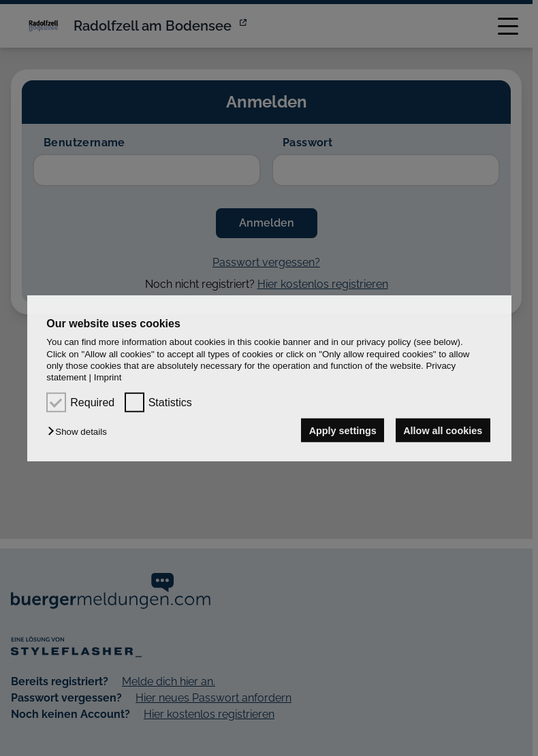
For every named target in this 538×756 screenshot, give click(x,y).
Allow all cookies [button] (443, 430)
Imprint (108, 377)
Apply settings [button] (343, 430)
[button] (80, 432)
